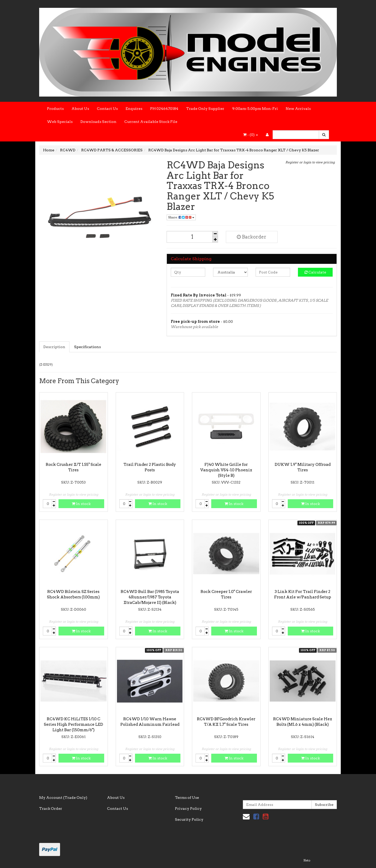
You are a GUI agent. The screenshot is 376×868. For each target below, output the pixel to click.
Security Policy (189, 819)
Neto (307, 860)
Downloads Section (98, 122)
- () (251, 135)
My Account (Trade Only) (63, 798)
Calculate (315, 272)
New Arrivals (298, 109)
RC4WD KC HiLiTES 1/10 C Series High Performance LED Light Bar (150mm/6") (74, 724)
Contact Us (107, 109)
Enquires (134, 109)
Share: (181, 217)
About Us (80, 109)
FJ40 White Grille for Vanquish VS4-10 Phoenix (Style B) (226, 470)
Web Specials (60, 122)
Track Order (51, 808)
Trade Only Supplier (205, 109)
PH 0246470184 (164, 109)
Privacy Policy (188, 808)
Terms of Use (187, 798)
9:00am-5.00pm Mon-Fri (255, 109)
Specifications (87, 347)
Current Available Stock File (151, 122)
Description (54, 347)
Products (55, 109)
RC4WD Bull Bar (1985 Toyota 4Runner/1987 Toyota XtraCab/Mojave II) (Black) (150, 597)
